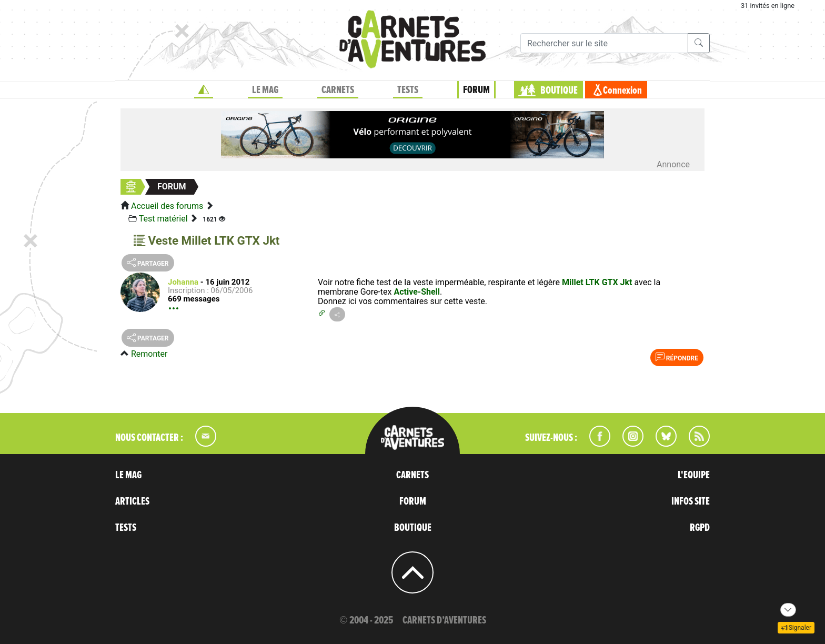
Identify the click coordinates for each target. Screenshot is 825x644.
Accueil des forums (167, 206)
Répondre (677, 357)
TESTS (408, 90)
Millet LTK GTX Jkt (597, 282)
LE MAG (265, 90)
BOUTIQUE (559, 90)
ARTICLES (132, 501)
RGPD (700, 528)
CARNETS (338, 90)
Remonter (149, 354)
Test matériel (163, 219)
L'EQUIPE (694, 475)
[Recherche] (604, 43)
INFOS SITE (691, 501)
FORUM (476, 90)
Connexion (622, 90)
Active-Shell (417, 292)
